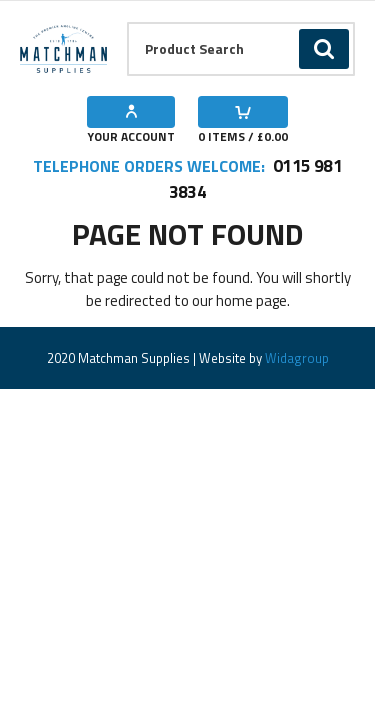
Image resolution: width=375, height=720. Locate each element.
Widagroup (295, 358)
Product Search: (127, 22)
